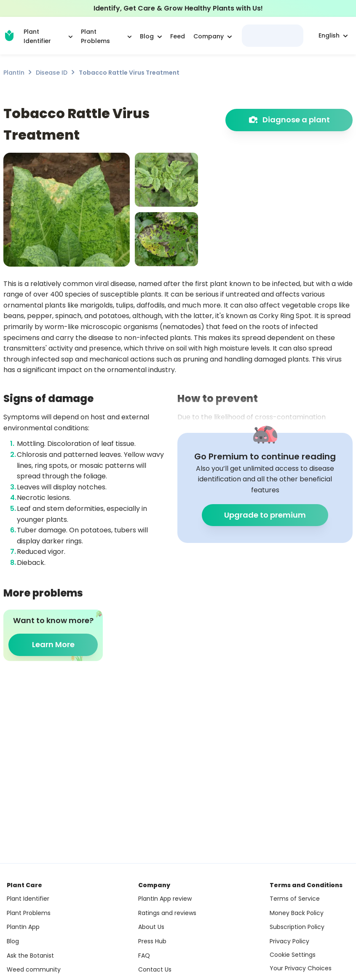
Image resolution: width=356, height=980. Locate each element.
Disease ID (52, 73)
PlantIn (14, 73)
